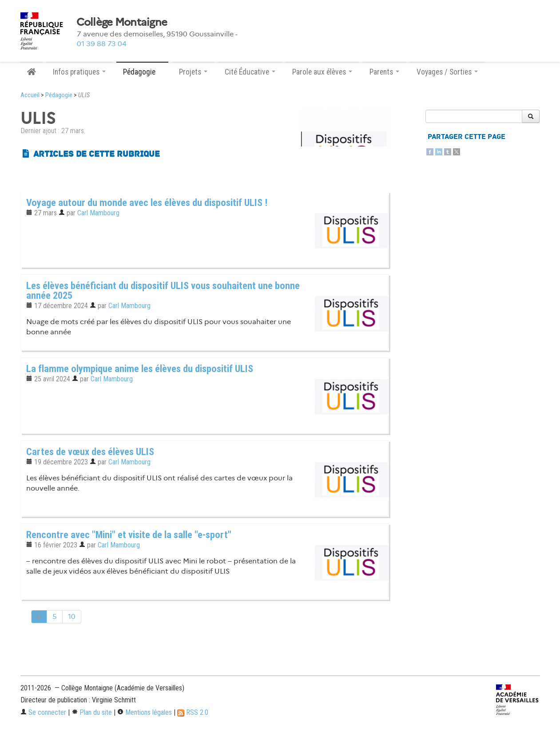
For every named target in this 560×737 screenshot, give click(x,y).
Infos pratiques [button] (79, 72)
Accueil (30, 95)
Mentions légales (145, 712)
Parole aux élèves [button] (322, 72)
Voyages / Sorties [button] (447, 72)
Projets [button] (193, 72)
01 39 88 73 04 (102, 44)
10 (72, 616)
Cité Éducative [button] (250, 72)
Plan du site (92, 712)
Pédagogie (59, 95)
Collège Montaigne (122, 22)
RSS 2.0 (193, 712)
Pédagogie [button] (142, 72)
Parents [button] (384, 72)
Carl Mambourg (98, 213)
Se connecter (43, 712)
